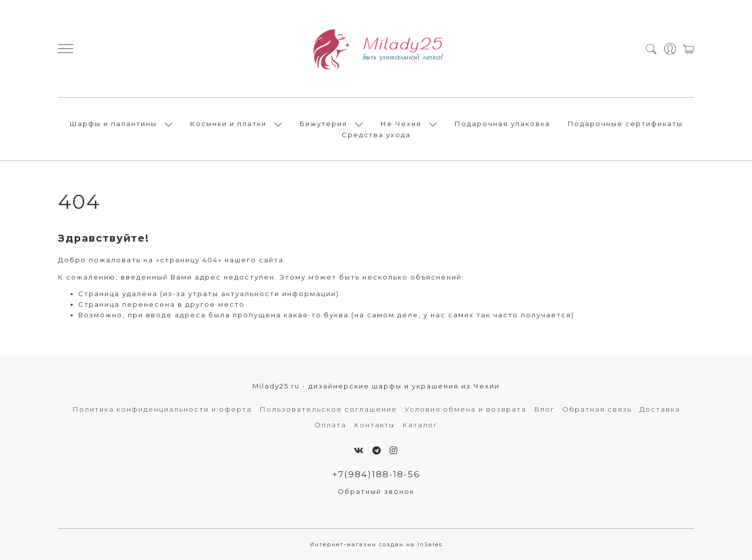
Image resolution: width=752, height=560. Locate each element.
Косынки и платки (228, 124)
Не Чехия (401, 124)
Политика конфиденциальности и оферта (162, 409)
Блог (544, 409)
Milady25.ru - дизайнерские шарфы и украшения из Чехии (376, 386)
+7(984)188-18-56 (376, 474)
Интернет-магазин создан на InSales (376, 545)
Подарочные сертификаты (625, 124)
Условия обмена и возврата (466, 409)
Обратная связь (597, 409)
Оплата (330, 425)
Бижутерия (324, 124)
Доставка (660, 409)
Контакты (374, 425)
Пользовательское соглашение (328, 409)
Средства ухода (376, 135)
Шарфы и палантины (113, 124)
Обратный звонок (376, 491)
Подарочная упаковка (502, 124)
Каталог (420, 425)
